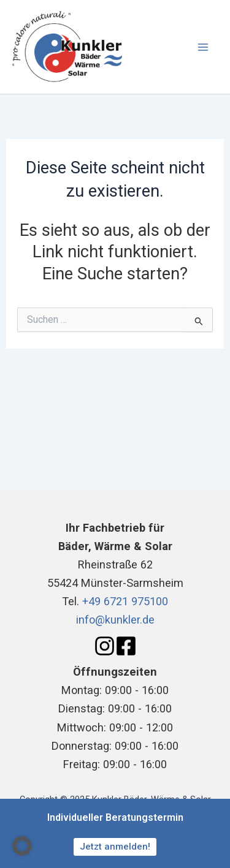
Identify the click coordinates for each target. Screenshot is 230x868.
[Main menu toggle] (203, 47)
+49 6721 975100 (125, 601)
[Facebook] (126, 646)
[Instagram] (105, 646)
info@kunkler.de (115, 620)
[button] (22, 846)
